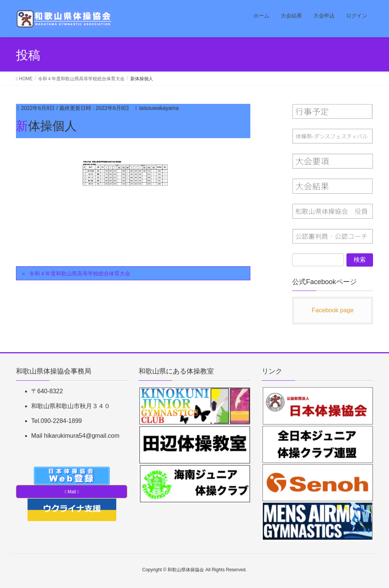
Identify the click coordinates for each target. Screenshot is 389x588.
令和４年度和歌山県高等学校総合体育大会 (80, 273)
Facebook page (333, 310)
